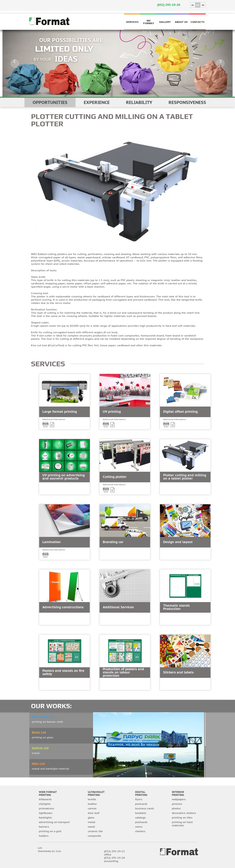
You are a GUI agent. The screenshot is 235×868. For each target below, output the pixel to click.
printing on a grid (50, 831)
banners (44, 827)
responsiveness (187, 102)
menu (139, 827)
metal (91, 822)
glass (91, 817)
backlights (45, 817)
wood (91, 827)
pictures (177, 804)
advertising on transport (54, 822)
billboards (45, 799)
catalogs (140, 817)
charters (140, 831)
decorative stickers (184, 813)
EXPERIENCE (97, 102)
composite (94, 836)
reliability (139, 102)
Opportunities (50, 102)
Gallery (165, 22)
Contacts (197, 22)
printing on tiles (182, 817)
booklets (141, 813)
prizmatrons (46, 808)
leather (92, 804)
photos (176, 808)
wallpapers (179, 799)
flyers (139, 799)
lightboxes (46, 813)
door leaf (94, 813)
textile (92, 799)
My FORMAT (149, 22)
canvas (92, 808)
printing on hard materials (182, 824)
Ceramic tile (95, 831)
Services (132, 22)
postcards (141, 804)
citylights (45, 804)
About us (181, 22)
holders (44, 836)
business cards (145, 808)
